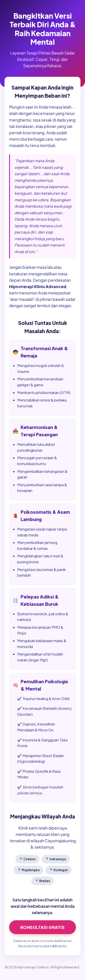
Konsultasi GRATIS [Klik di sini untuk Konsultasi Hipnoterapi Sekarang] (43, 927)
